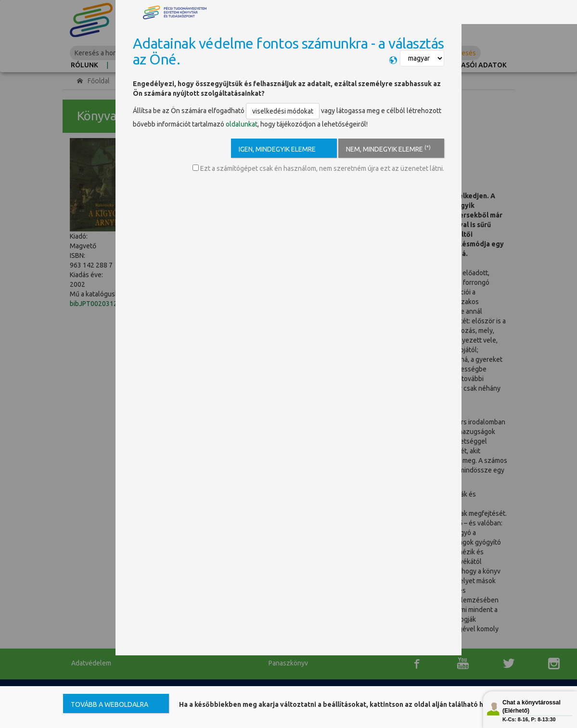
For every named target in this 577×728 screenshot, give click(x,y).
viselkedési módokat (283, 111)
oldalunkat (242, 124)
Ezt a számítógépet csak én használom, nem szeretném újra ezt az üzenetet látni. (318, 168)
